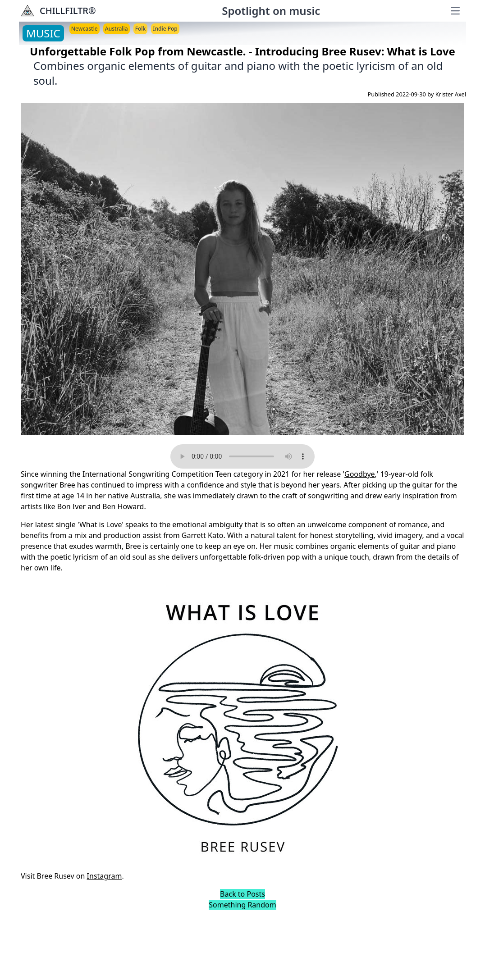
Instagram (105, 876)
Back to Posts (242, 894)
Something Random (242, 905)
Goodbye (360, 474)
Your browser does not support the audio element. (242, 456)
